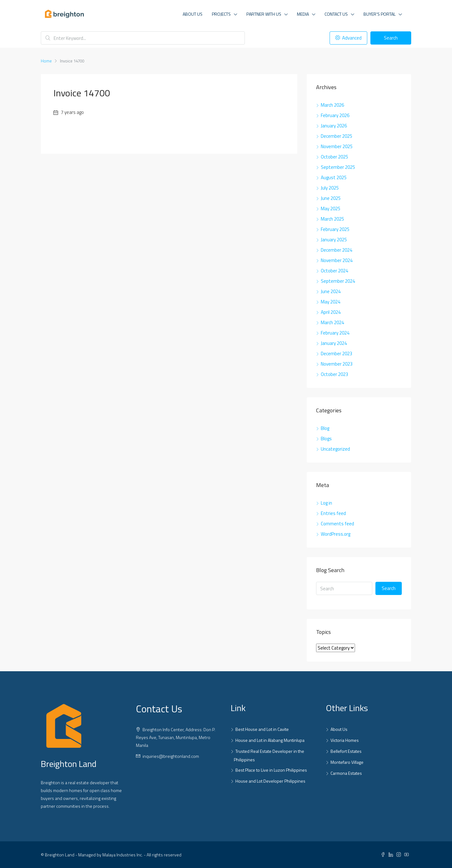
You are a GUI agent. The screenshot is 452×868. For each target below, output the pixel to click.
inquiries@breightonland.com (171, 756)
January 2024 (334, 343)
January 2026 (334, 126)
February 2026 (335, 115)
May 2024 (331, 302)
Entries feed (333, 513)
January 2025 (334, 240)
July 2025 (330, 188)
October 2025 (334, 157)
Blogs (326, 439)
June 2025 (331, 198)
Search (391, 38)
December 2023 (336, 354)
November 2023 (337, 364)
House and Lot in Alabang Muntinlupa (270, 740)
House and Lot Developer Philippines (270, 781)
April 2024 (331, 312)
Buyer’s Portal (379, 14)
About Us (193, 14)
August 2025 (334, 177)
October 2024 (334, 271)
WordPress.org (336, 534)
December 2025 (336, 136)
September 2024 (338, 281)
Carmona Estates (346, 773)
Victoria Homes (345, 740)
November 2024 (337, 260)
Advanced (348, 38)
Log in (326, 503)
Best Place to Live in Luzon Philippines (271, 770)
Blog (325, 428)
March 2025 (332, 219)
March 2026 (332, 105)
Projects (221, 14)
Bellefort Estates (346, 751)
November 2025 (337, 146)
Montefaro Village (347, 762)
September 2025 (338, 167)
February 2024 (335, 333)
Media (303, 14)
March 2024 (332, 322)
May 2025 (331, 209)
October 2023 (334, 374)
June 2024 (331, 291)
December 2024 (336, 250)
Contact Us (336, 14)
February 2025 (335, 229)
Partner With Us (264, 14)
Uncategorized (335, 449)
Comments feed (337, 524)
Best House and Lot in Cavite (262, 729)
